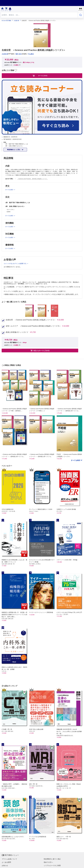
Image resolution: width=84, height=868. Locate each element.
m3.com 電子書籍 (6, 21)
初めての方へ (48, 862)
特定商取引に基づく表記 (52, 859)
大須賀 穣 (16, 21)
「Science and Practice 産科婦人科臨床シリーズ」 (33, 179)
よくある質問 (6, 862)
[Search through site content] (39, 15)
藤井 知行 (19, 54)
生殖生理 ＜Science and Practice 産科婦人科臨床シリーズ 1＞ (31, 320)
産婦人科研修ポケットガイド (17, 332)
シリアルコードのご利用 (52, 866)
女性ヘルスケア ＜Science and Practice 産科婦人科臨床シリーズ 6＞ (33, 326)
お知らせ (5, 866)
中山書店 (31, 54)
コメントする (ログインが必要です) (15, 264)
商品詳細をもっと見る (14, 150)
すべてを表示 (76, 460)
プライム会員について (9, 859)
